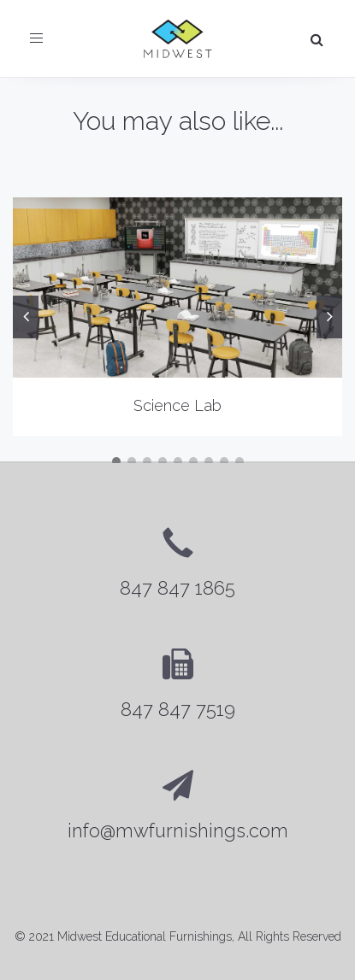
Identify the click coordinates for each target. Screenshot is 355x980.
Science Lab (177, 405)
